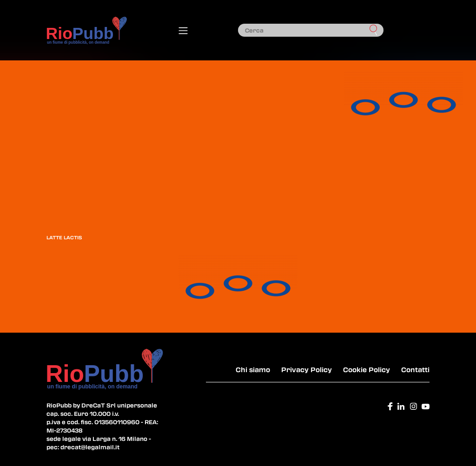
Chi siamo (253, 369)
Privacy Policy (307, 369)
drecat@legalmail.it (90, 447)
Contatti (415, 369)
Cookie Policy (367, 369)
